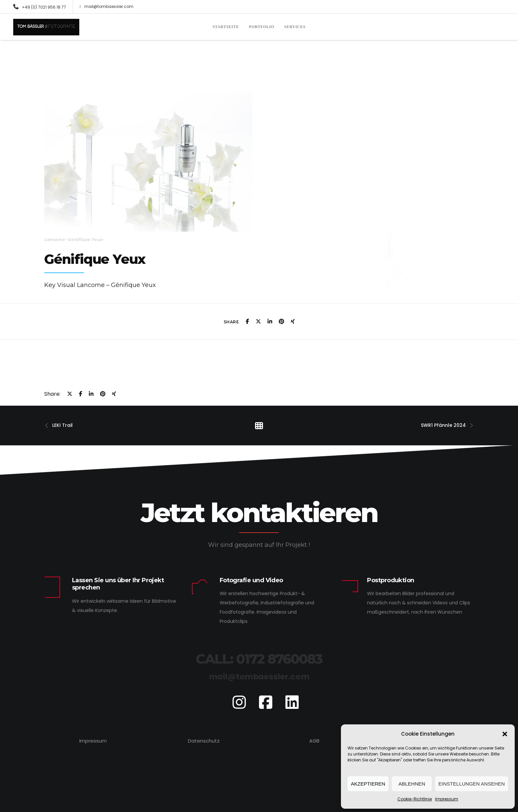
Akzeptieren (368, 784)
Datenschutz (204, 741)
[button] (505, 734)
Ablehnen (412, 784)
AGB (314, 741)
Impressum (447, 799)
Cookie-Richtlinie (415, 799)
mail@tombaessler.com (107, 7)
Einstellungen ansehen (472, 784)
